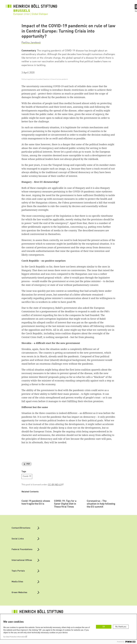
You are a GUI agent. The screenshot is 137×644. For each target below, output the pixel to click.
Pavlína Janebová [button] (31, 43)
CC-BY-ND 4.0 (55, 485)
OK (104, 627)
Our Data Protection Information (14, 637)
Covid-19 (27, 476)
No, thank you (121, 627)
